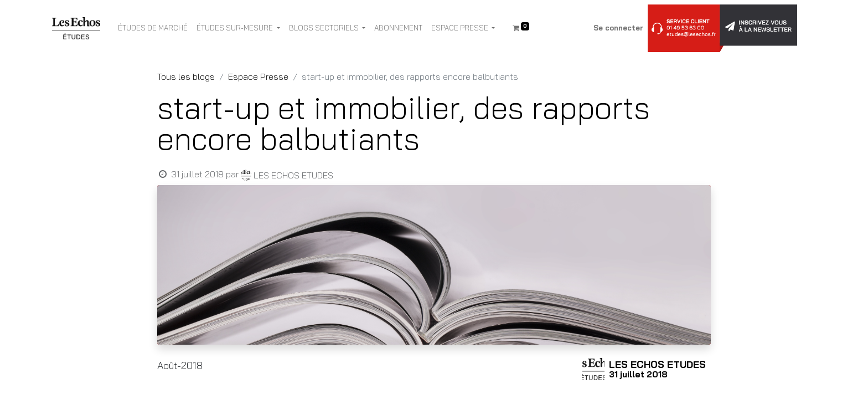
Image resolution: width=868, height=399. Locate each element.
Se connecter (618, 28)
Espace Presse (258, 76)
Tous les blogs (186, 76)
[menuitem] (153, 28)
